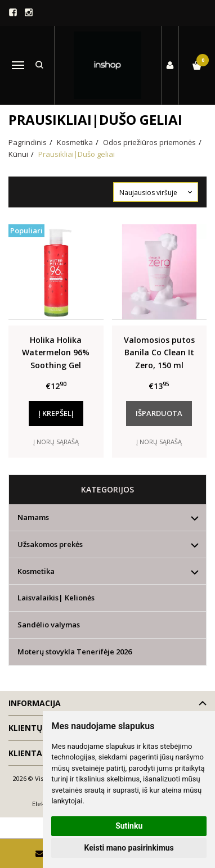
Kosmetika (36, 571)
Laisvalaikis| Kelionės (56, 598)
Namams (33, 517)
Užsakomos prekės (50, 544)
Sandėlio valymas (49, 625)
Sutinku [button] (129, 826)
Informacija (35, 703)
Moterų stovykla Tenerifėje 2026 (75, 652)
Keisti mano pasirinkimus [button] (129, 848)
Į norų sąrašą (56, 442)
